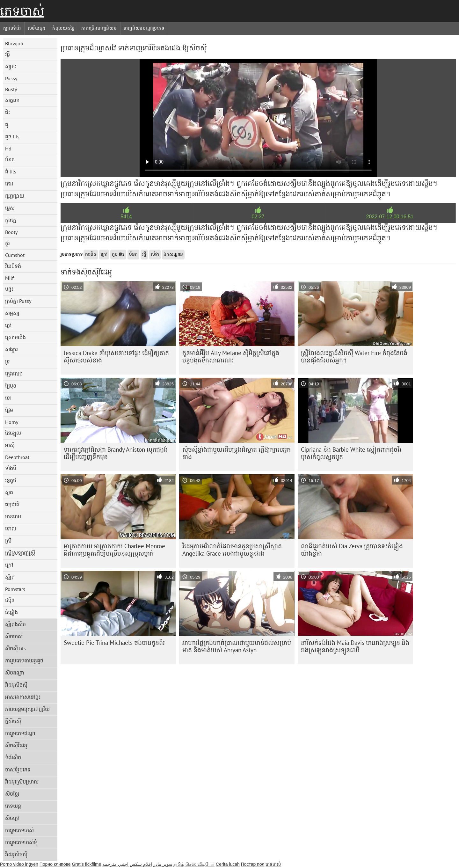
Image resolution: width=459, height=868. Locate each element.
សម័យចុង (37, 28)
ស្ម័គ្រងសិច (15, 624)
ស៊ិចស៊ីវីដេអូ (16, 745)
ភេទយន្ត (13, 806)
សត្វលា (12, 100)
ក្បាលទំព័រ (12, 28)
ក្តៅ (8, 325)
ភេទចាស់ (22, 11)
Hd (8, 149)
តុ (7, 124)
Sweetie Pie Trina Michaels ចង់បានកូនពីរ (114, 643)
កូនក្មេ (11, 220)
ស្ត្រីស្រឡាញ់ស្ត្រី (20, 553)
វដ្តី (7, 54)
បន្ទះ (9, 289)
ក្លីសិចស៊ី (13, 721)
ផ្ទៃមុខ (11, 386)
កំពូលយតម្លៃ (63, 28)
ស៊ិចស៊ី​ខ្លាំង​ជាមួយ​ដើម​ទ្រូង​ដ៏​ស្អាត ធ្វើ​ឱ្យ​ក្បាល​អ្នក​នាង (237, 453)
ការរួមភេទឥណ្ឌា (20, 733)
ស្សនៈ (11, 66)
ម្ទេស (10, 208)
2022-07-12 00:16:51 (390, 217)
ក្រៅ (9, 565)
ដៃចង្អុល (13, 433)
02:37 (258, 217)
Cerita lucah (228, 864)
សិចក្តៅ (12, 818)
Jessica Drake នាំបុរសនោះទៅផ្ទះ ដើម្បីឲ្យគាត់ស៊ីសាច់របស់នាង (116, 357)
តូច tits (12, 136)
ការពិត (91, 254)
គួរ (7, 243)
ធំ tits (11, 171)
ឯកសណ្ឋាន (173, 254)
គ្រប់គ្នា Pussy (18, 301)
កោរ (9, 184)
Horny (12, 422)
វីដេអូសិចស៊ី (16, 685)
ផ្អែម (9, 410)
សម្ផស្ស (12, 313)
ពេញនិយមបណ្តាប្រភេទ (144, 28)
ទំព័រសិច (13, 757)
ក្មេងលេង (14, 374)
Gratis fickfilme (86, 864)
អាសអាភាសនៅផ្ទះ (23, 697)
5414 (126, 217)
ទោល (11, 529)
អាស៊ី (10, 445)
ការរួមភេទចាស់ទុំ (21, 842)
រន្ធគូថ (11, 480)
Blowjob (14, 43)
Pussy (11, 78)
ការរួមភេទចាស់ (19, 830)
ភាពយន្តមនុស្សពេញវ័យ (27, 709)
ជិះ (8, 112)
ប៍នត (10, 159)
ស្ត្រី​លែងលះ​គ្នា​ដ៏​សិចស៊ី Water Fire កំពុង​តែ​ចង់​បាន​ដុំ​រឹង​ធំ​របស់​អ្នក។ (354, 357)
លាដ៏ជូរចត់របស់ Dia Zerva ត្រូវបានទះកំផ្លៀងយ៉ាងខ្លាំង (352, 550)
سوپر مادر (163, 864)
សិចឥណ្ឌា (15, 673)
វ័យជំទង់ (13, 266)
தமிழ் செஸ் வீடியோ (194, 864)
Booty (11, 232)
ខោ (8, 398)
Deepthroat (17, 457)
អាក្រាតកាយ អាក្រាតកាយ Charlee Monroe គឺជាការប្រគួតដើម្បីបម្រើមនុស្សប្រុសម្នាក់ (114, 550)
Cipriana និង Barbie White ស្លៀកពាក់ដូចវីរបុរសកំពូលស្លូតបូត (351, 453)
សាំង (155, 254)
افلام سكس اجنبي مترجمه (127, 864)
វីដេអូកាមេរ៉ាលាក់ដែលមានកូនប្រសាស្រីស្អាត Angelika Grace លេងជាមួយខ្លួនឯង (232, 550)
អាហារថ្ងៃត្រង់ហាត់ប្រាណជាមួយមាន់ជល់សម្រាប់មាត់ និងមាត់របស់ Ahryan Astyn (237, 646)
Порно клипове (55, 864)
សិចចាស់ (14, 636)
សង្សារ (11, 349)
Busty (11, 89)
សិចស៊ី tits (15, 648)
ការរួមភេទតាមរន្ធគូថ (24, 660)
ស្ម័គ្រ (10, 577)
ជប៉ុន (10, 600)
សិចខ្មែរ (12, 794)
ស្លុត (9, 492)
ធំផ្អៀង (11, 612)
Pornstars (15, 589)
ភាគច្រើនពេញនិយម (99, 28)
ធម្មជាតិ (12, 504)
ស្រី (8, 541)
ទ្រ (7, 361)
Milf (9, 278)
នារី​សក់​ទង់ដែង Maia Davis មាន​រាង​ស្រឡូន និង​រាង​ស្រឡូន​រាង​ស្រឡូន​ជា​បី (355, 646)
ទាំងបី (11, 468)
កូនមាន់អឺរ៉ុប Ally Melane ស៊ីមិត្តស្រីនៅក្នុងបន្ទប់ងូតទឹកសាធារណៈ (231, 357)
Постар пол (253, 864)
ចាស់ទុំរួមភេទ (18, 770)
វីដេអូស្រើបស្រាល (22, 782)
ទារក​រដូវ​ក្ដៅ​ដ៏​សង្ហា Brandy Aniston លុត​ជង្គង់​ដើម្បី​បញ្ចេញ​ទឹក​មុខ (116, 453)
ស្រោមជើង (15, 337)
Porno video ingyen (19, 864)
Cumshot (15, 255)
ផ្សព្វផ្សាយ (15, 196)
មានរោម (13, 516)
